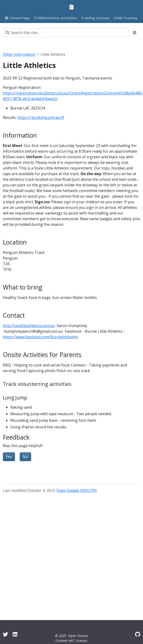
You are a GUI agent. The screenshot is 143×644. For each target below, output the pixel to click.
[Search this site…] (66, 33)
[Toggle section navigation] (135, 33)
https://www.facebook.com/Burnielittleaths (40, 337)
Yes (9, 457)
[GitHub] (138, 634)
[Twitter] (5, 634)
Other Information (19, 54)
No (25, 457)
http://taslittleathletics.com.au (29, 326)
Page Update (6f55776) (77, 490)
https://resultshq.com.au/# (41, 117)
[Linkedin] (15, 634)
